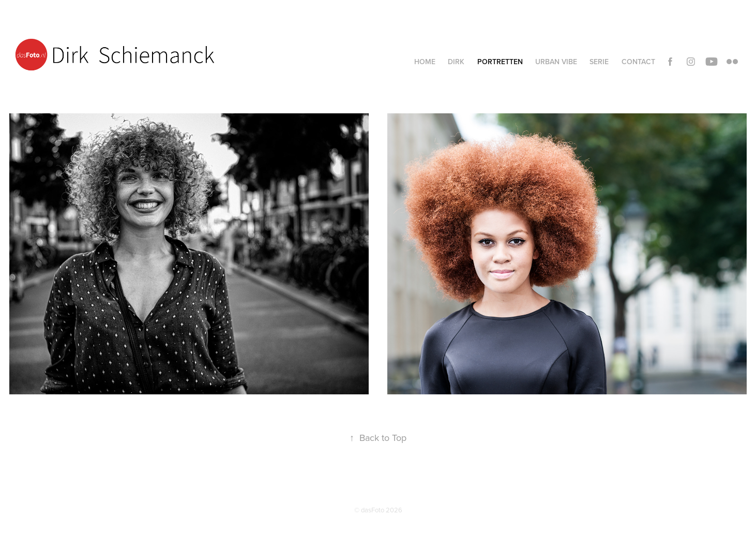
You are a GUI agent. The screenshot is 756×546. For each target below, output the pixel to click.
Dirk (456, 62)
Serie (599, 62)
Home (425, 62)
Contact (638, 62)
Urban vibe (556, 62)
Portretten (500, 62)
